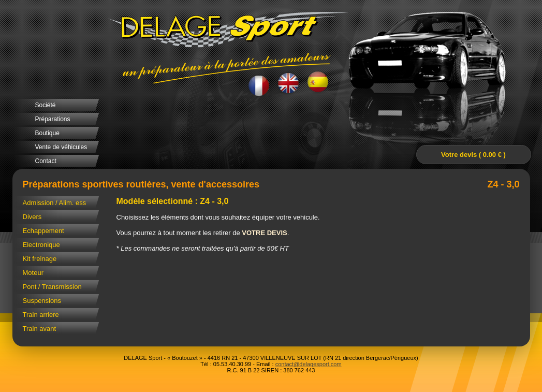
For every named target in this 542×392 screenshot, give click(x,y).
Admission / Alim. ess (55, 203)
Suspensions (42, 301)
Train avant (40, 329)
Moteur (33, 273)
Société (46, 105)
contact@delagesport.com (309, 364)
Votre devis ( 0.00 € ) (473, 155)
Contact (46, 161)
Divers (32, 217)
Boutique (47, 133)
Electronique (41, 245)
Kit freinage (40, 259)
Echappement (43, 231)
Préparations (53, 119)
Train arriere (41, 315)
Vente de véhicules (61, 147)
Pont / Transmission (52, 287)
